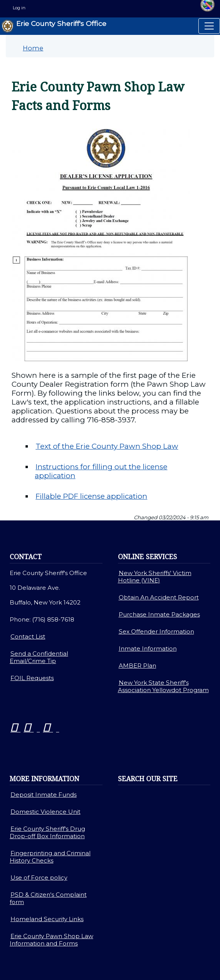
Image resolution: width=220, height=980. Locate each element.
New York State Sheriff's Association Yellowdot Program (163, 686)
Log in (19, 8)
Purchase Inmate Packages (159, 614)
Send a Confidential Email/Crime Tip (39, 657)
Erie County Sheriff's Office (54, 26)
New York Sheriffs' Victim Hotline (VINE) (155, 577)
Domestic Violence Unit (45, 812)
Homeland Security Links (47, 919)
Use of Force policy (39, 878)
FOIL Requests (32, 678)
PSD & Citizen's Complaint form (48, 898)
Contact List (28, 636)
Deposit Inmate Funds (43, 795)
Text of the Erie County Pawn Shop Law (107, 446)
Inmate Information (148, 648)
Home (33, 48)
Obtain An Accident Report (159, 597)
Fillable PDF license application (91, 496)
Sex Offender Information (156, 631)
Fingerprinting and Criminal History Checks (50, 857)
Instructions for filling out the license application (101, 471)
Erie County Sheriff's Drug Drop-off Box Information (47, 832)
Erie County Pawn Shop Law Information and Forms (51, 940)
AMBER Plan (137, 666)
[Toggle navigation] (209, 26)
